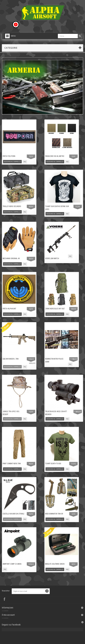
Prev (5, 87)
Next (80, 87)
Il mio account (8, 615)
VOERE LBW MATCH (52, 258)
